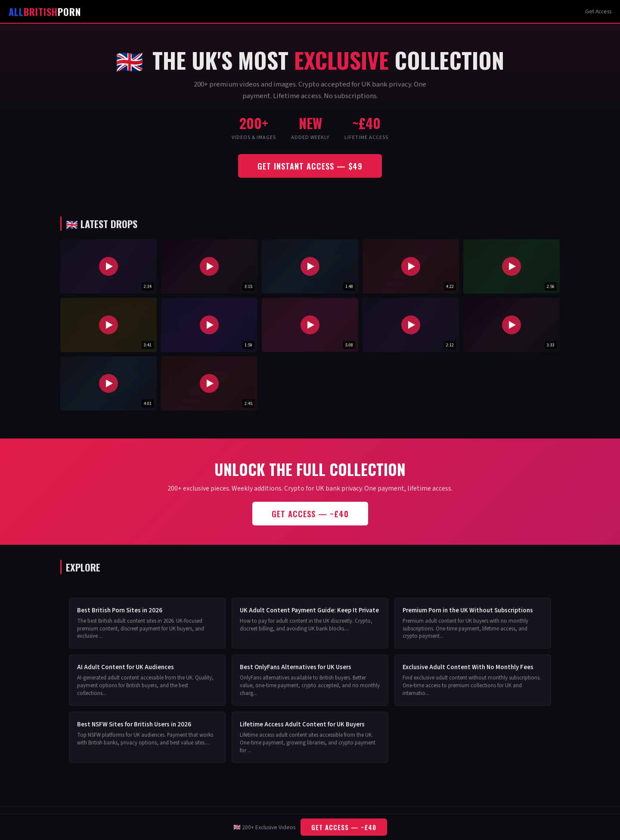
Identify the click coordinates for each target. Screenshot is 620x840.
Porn (45, 11)
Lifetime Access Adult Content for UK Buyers (302, 724)
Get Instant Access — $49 (310, 166)
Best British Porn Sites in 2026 (120, 610)
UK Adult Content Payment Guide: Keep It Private (309, 610)
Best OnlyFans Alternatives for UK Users (296, 667)
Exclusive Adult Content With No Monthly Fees (468, 667)
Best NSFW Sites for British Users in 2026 (134, 724)
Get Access (598, 11)
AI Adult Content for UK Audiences (126, 667)
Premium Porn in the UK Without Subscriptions (468, 610)
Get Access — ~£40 (310, 514)
